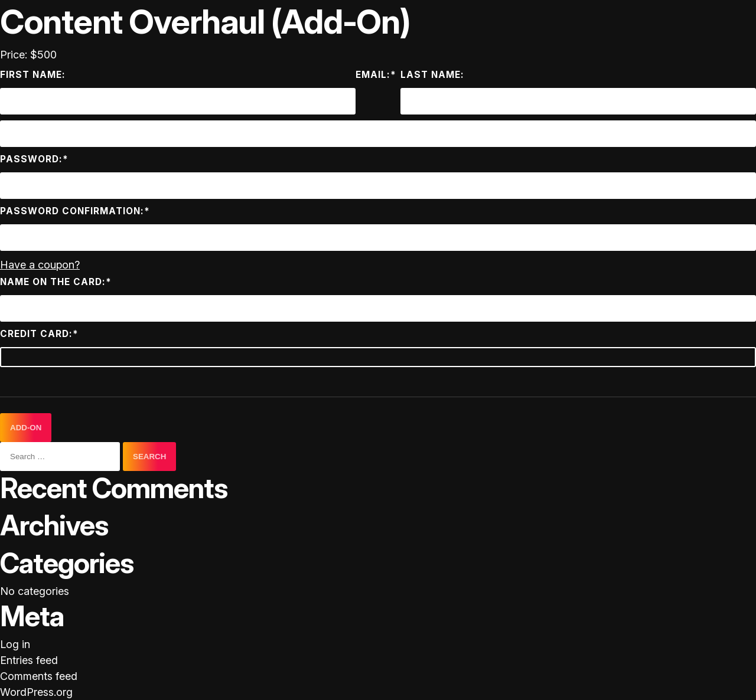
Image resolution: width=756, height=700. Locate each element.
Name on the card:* (56, 282)
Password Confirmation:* (75, 211)
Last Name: (432, 75)
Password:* (34, 159)
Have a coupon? (40, 265)
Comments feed (39, 676)
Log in (15, 644)
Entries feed (29, 660)
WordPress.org (36, 692)
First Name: (33, 75)
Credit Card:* (39, 334)
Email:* (376, 75)
